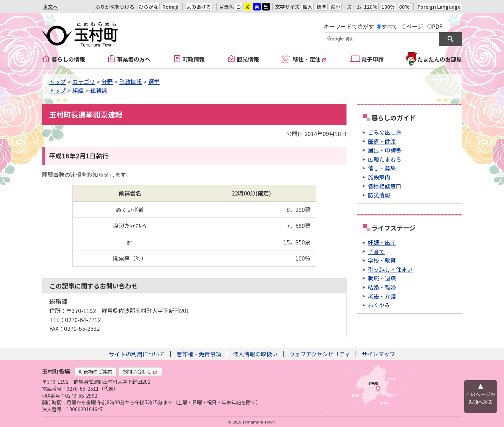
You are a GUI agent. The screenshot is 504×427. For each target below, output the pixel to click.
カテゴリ (84, 81)
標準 (321, 7)
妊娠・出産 (382, 242)
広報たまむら (385, 159)
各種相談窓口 (385, 186)
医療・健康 (382, 141)
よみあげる (199, 7)
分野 (107, 81)
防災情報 (379, 195)
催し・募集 (382, 168)
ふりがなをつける (115, 7)
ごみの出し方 (385, 132)
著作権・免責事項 (199, 354)
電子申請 (372, 59)
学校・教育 (382, 260)
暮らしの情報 (68, 59)
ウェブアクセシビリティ (320, 354)
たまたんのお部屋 (440, 59)
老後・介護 (382, 296)
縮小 (335, 7)
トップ (57, 81)
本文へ (50, 7)
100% (388, 7)
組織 (78, 90)
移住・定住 (309, 59)
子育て (376, 251)
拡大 (307, 7)
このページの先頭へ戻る (481, 398)
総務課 (99, 90)
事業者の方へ (134, 59)
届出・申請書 (385, 150)
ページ (415, 26)
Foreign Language (439, 7)
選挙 (154, 81)
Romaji (170, 7)
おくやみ (379, 305)
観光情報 (248, 59)
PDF (437, 26)
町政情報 (194, 59)
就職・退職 (382, 278)
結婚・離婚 (382, 287)
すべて (390, 26)
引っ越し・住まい (390, 269)
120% (371, 7)
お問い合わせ (140, 371)
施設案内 (379, 177)
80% (404, 7)
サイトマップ (378, 354)
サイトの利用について (137, 354)
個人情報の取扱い (255, 354)
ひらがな (148, 7)
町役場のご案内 (96, 371)
